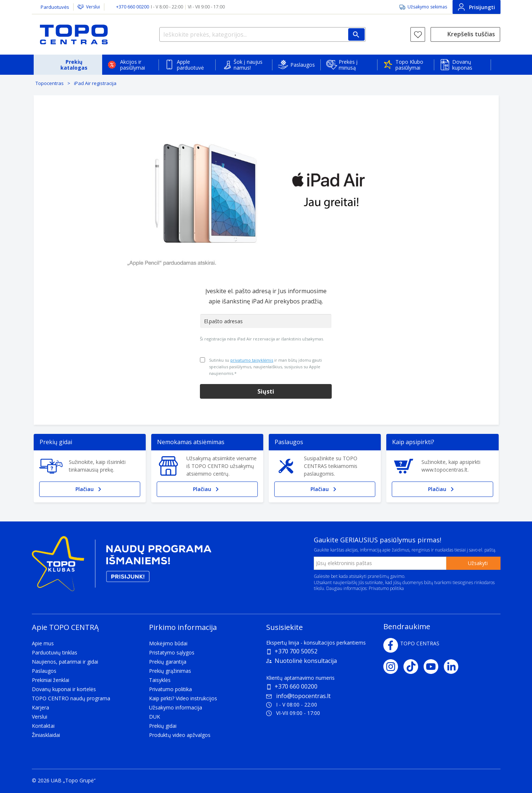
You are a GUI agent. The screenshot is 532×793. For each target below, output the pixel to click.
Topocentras (50, 83)
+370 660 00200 (296, 686)
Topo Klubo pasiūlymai (409, 65)
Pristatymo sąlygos (172, 652)
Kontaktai (43, 726)
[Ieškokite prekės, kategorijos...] (263, 34)
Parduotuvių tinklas (55, 652)
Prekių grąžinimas (170, 671)
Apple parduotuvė (190, 65)
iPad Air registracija (95, 83)
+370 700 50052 (296, 651)
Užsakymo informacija (176, 707)
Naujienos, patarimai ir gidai (65, 662)
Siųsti (266, 391)
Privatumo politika (386, 588)
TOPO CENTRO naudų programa (71, 698)
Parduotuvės (55, 7)
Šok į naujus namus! (248, 65)
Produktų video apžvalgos (180, 735)
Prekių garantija (168, 662)
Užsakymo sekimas (427, 7)
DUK (155, 717)
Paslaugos (303, 65)
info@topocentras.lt (298, 696)
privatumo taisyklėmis (252, 360)
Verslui (93, 7)
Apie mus (43, 643)
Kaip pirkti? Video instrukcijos (183, 698)
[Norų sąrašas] (418, 34)
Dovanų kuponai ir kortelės (64, 689)
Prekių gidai (163, 726)
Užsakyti (478, 563)
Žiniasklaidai (46, 735)
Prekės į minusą (348, 65)
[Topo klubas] (122, 566)
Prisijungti (477, 7)
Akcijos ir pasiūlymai (133, 65)
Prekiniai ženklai (51, 680)
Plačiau (90, 489)
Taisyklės (160, 680)
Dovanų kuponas (462, 65)
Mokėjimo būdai (168, 643)
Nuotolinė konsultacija (306, 661)
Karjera (40, 707)
